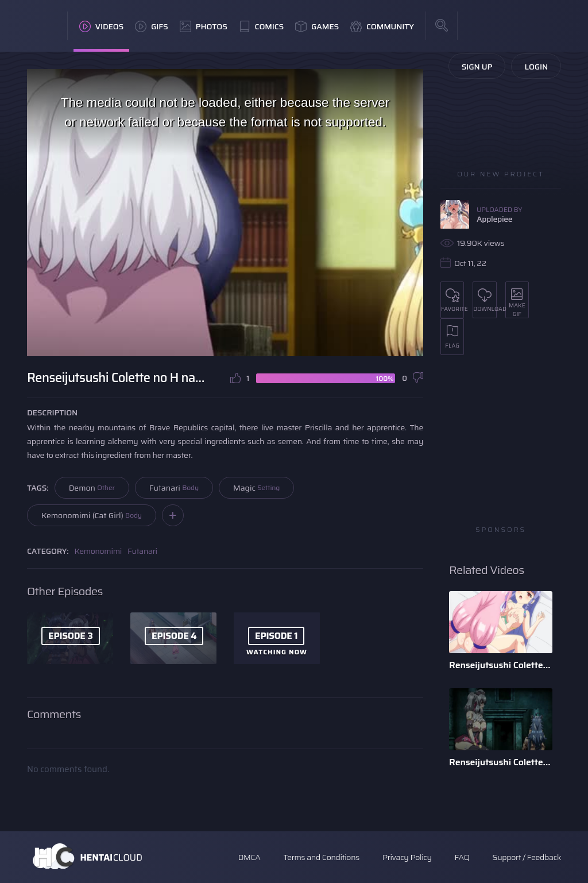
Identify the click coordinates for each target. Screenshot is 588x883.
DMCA (249, 857)
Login (536, 67)
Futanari (174, 488)
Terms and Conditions (321, 857)
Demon (92, 488)
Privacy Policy (407, 857)
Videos (101, 26)
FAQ (462, 857)
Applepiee (494, 219)
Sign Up (477, 67)
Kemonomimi (98, 551)
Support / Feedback (527, 857)
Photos (204, 26)
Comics (261, 26)
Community (382, 26)
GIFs (152, 26)
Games (317, 26)
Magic (256, 488)
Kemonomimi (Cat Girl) (92, 515)
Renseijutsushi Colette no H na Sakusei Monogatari (501, 665)
